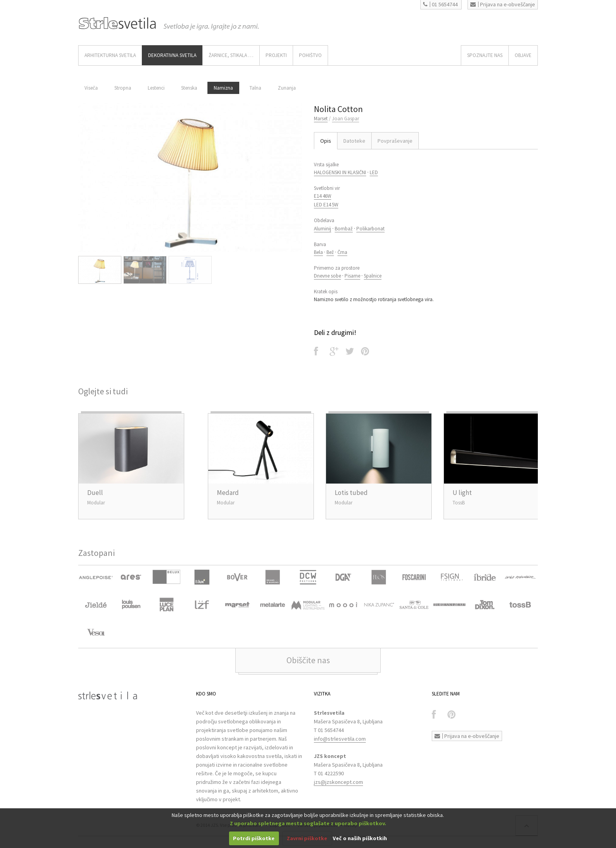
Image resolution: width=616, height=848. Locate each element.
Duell (95, 493)
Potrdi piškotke (254, 838)
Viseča (91, 88)
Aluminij (323, 229)
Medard (228, 493)
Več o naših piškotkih (360, 838)
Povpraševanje (395, 141)
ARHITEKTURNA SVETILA (110, 55)
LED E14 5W (326, 205)
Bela (318, 252)
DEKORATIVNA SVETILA (172, 55)
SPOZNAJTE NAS (485, 55)
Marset (321, 119)
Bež (330, 252)
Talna (255, 88)
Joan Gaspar (346, 119)
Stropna (123, 88)
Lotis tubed (351, 493)
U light (462, 493)
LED (374, 172)
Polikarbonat (370, 229)
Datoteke (354, 141)
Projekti (276, 55)
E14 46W (323, 196)
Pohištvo (310, 55)
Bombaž (344, 229)
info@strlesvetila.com (340, 739)
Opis (326, 141)
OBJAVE (523, 55)
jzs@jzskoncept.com (338, 782)
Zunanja (287, 88)
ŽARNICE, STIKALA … (231, 55)
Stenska (189, 88)
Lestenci (156, 88)
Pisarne (352, 276)
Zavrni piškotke (307, 838)
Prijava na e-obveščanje (503, 4)
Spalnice (373, 276)
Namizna (223, 88)
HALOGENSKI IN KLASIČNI (340, 172)
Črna (342, 252)
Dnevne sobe (327, 276)
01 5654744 (440, 4)
